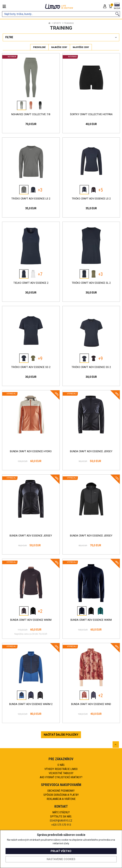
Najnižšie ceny (59, 47)
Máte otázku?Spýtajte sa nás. (61, 814)
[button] (117, 6)
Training (69, 23)
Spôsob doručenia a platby (61, 795)
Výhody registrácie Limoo (61, 769)
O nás (61, 765)
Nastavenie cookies (61, 859)
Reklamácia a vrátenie (61, 799)
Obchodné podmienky (61, 791)
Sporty (57, 23)
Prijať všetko (61, 851)
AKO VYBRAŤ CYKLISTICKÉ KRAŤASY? (61, 777)
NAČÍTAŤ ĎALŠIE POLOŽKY (61, 735)
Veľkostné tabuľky (61, 773)
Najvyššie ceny (81, 47)
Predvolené (39, 47)
